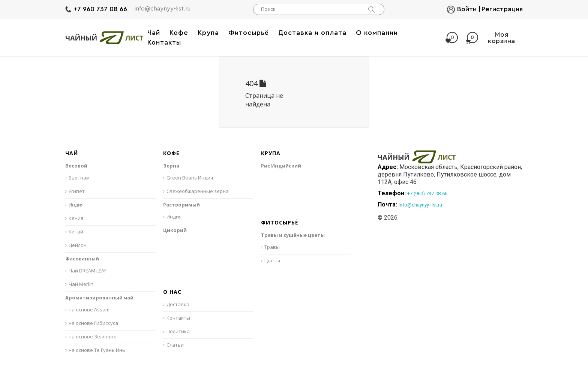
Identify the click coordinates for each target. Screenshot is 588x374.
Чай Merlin (81, 284)
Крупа (271, 153)
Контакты (178, 318)
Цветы (272, 260)
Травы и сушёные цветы (293, 235)
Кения (76, 218)
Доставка (178, 304)
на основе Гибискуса (93, 323)
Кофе (171, 153)
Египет (77, 191)
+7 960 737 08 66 (100, 9)
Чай (72, 153)
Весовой (76, 166)
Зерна (171, 166)
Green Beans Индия (190, 178)
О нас (172, 292)
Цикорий (175, 230)
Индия (76, 205)
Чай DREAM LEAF (88, 271)
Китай (76, 232)
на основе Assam (89, 310)
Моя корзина (490, 38)
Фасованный (82, 259)
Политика (178, 331)
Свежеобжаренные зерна (198, 191)
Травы (272, 247)
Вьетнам (79, 178)
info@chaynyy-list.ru (163, 9)
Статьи (175, 345)
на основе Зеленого (93, 337)
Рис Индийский (281, 166)
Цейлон (78, 245)
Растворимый (181, 205)
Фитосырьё (280, 223)
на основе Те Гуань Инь (97, 350)
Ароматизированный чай (99, 298)
